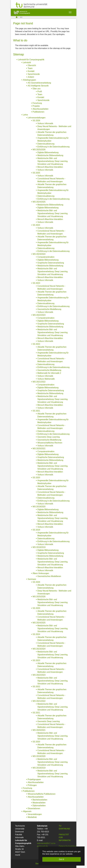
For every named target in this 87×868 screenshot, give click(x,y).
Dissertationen (34, 808)
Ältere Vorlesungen (41, 573)
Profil (40, 91)
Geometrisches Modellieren (49, 576)
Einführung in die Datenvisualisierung (54, 147)
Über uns (37, 89)
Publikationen (38, 112)
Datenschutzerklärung (68, 846)
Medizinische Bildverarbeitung (50, 155)
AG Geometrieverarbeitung (39, 83)
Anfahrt (31, 77)
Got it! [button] (62, 859)
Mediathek (32, 817)
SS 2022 (36, 344)
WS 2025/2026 (39, 150)
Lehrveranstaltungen (37, 118)
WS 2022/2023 (39, 315)
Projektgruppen (34, 779)
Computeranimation (46, 257)
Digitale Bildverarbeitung (48, 152)
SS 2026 (36, 121)
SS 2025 (36, 173)
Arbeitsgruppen (30, 80)
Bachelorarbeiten (40, 800)
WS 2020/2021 (39, 449)
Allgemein (27, 811)
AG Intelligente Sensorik (38, 86)
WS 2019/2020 (39, 507)
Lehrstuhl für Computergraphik (31, 60)
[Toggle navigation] (70, 12)
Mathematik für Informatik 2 (49, 373)
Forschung (37, 103)
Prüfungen (32, 785)
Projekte (36, 106)
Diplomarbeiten (39, 806)
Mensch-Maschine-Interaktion (50, 167)
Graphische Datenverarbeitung (51, 263)
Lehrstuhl (27, 62)
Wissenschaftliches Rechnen (50, 443)
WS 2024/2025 (39, 202)
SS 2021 (36, 411)
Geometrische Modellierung (49, 309)
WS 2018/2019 (39, 547)
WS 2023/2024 (39, 254)
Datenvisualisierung (46, 144)
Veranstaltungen (35, 814)
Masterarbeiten (39, 803)
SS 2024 (36, 225)
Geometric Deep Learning (49, 437)
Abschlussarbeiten (41, 109)
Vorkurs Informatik (45, 123)
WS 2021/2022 (39, 382)
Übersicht (32, 65)
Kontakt (31, 71)
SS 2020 (36, 478)
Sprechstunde (34, 74)
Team (30, 68)
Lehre (25, 115)
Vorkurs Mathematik (46, 379)
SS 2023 (36, 283)
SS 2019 (36, 530)
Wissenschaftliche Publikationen (42, 794)
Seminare (32, 579)
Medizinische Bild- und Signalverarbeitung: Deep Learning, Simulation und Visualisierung (53, 161)
